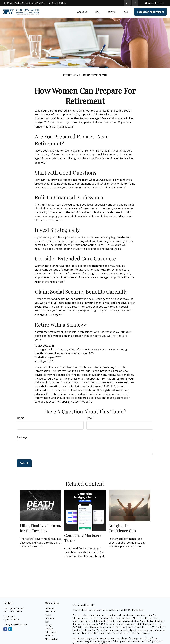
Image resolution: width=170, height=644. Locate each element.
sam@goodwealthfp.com (15, 624)
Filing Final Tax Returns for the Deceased (40, 528)
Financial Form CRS (86, 605)
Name (21, 418)
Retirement (50, 608)
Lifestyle (49, 629)
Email (90, 418)
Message (22, 437)
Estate (48, 615)
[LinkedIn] (127, 3)
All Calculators (51, 639)
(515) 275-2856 (57, 3)
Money (48, 625)
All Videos (49, 636)
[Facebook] (135, 3)
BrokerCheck (138, 610)
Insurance (49, 618)
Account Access (154, 3)
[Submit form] (24, 463)
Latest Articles (52, 632)
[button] (82, 12)
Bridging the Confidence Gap (122, 528)
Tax (47, 622)
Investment (50, 612)
